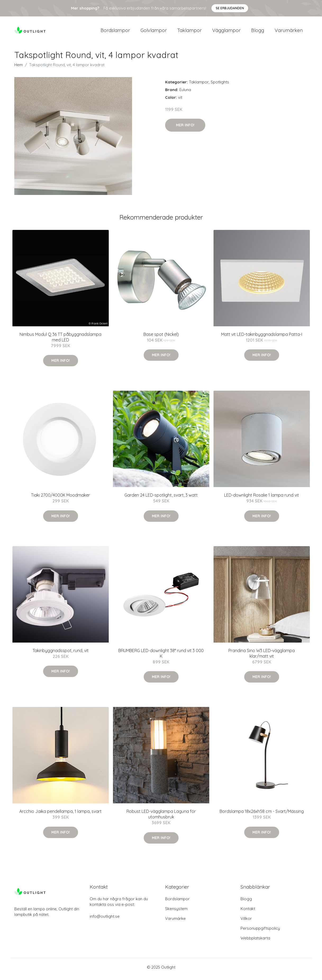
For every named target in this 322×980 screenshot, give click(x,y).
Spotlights (220, 86)
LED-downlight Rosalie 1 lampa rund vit (262, 499)
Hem (19, 68)
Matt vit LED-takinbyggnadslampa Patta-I (262, 338)
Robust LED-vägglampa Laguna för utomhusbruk (161, 818)
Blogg (258, 32)
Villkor (246, 922)
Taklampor (189, 32)
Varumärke (175, 922)
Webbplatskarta (255, 942)
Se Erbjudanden (230, 8)
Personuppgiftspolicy (260, 932)
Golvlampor (154, 32)
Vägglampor (226, 32)
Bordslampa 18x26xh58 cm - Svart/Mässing (262, 815)
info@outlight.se (105, 920)
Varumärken (289, 32)
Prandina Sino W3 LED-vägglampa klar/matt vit (262, 657)
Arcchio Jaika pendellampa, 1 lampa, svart (60, 815)
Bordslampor (115, 32)
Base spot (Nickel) (161, 338)
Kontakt (248, 912)
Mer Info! (185, 129)
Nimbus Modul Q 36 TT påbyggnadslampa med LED (60, 341)
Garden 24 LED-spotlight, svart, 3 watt (161, 499)
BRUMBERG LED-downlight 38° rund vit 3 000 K (161, 657)
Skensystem (176, 912)
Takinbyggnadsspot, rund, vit (61, 654)
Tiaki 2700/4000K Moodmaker (60, 499)
